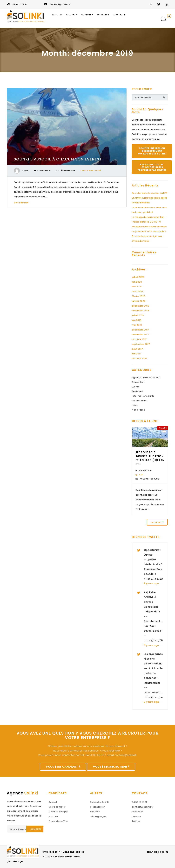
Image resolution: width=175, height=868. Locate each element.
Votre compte (57, 807)
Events (84, 170)
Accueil (53, 802)
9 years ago (152, 584)
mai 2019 (137, 325)
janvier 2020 (139, 301)
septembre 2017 (141, 344)
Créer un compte (58, 812)
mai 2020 (137, 287)
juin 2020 (137, 282)
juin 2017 (137, 354)
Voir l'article (22, 203)
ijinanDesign (15, 861)
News (135, 405)
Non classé (95, 170)
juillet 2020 (138, 277)
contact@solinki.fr (58, 4)
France (142, 471)
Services (95, 812)
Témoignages (98, 816)
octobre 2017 (139, 339)
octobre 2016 (139, 358)
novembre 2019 (140, 311)
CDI (141, 475)
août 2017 (137, 349)
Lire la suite (157, 522)
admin (25, 170)
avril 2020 (137, 291)
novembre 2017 (140, 335)
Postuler (53, 816)
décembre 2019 (140, 306)
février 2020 (139, 296)
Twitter (136, 821)
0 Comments (42, 170)
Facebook (138, 812)
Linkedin (136, 816)
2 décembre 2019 (65, 170)
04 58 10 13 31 (17, 4)
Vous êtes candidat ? (63, 767)
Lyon (149, 471)
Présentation (98, 807)
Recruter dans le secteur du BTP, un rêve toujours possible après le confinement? (150, 198)
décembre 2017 (140, 330)
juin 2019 (137, 320)
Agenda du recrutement (146, 377)
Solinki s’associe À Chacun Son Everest (58, 159)
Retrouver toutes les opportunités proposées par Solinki (152, 167)
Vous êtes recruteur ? (111, 767)
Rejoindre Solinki (99, 802)
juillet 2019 (138, 315)
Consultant (139, 382)
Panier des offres (58, 821)
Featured (137, 391)
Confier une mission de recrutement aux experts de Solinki (152, 151)
